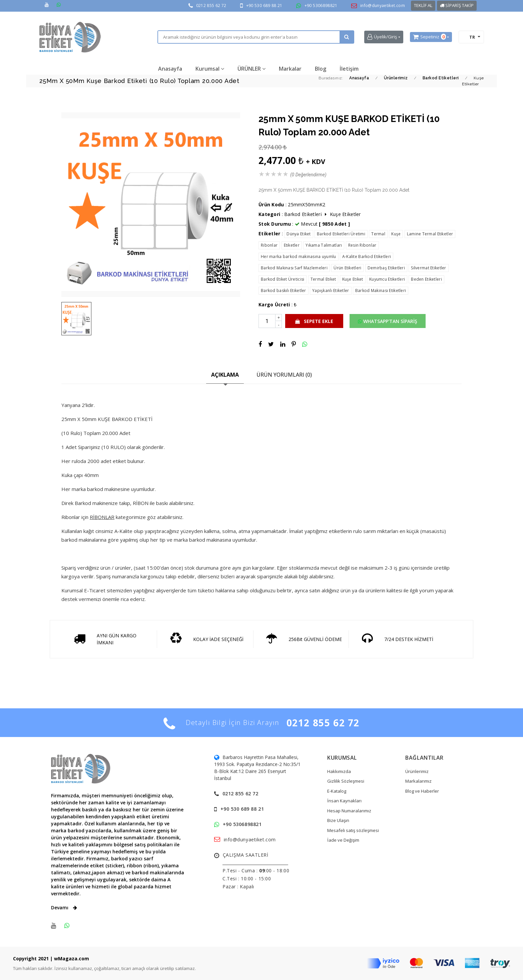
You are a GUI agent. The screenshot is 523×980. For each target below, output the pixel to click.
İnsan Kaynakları (344, 801)
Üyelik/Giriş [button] (382, 37)
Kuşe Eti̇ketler (345, 214)
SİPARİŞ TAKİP (457, 5)
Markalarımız (418, 781)
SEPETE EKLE (314, 321)
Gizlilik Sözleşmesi (346, 781)
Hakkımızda (339, 771)
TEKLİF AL (423, 5)
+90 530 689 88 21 (264, 5)
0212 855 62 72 (211, 5)
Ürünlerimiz (417, 771)
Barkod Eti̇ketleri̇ (303, 214)
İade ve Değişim (343, 840)
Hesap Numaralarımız (349, 811)
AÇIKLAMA (225, 375)
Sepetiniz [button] (429, 37)
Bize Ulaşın (338, 820)
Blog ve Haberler (422, 791)
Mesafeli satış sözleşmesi (353, 830)
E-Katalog (337, 791)
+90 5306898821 (321, 5)
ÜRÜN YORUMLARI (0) (284, 375)
